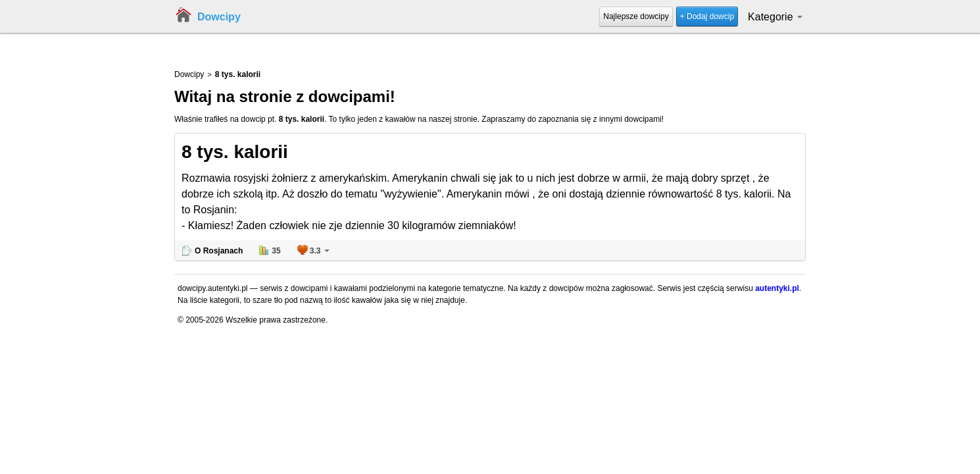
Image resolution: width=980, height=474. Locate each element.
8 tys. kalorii (235, 152)
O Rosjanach (219, 251)
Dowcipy (219, 17)
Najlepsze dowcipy (636, 16)
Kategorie (775, 17)
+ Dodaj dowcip (707, 16)
